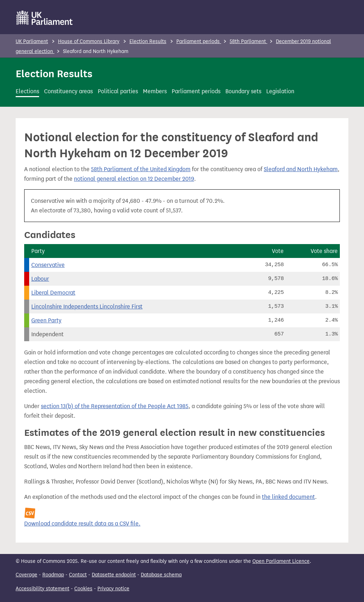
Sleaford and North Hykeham (301, 169)
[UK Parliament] (45, 18)
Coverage (26, 575)
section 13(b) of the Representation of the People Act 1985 (115, 406)
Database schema (161, 575)
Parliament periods (199, 41)
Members (155, 91)
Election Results (148, 41)
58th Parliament (248, 41)
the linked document (288, 497)
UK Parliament (32, 41)
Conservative (48, 265)
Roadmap (53, 575)
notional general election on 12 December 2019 (134, 179)
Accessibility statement (42, 589)
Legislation (280, 91)
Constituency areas (68, 91)
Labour (40, 279)
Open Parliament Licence (281, 561)
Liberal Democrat (53, 293)
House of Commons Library (89, 41)
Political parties (118, 91)
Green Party (46, 320)
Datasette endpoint (114, 575)
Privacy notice (113, 589)
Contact (78, 575)
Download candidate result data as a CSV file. (82, 524)
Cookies (83, 589)
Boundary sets (243, 91)
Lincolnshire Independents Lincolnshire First (87, 307)
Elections (27, 91)
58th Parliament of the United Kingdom (141, 169)
